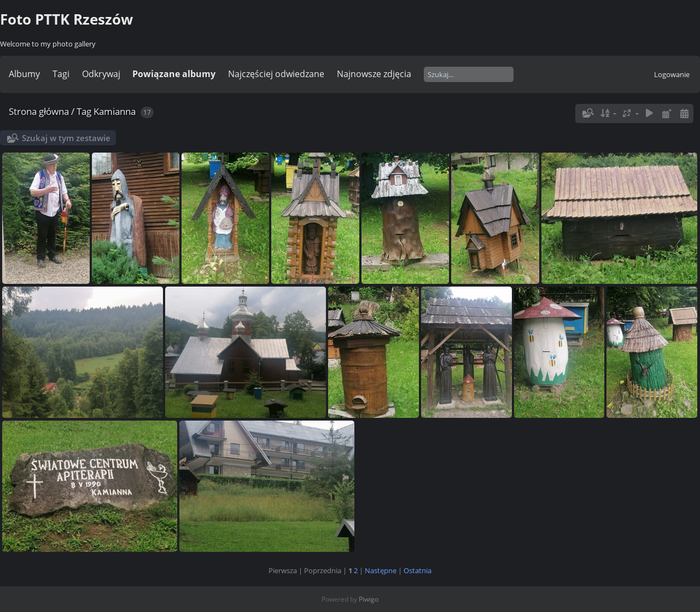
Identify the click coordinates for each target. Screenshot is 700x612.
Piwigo (369, 599)
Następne (381, 570)
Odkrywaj (101, 74)
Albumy (24, 74)
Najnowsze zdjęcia (374, 74)
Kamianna (115, 111)
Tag (84, 111)
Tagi (61, 74)
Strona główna (39, 111)
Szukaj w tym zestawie (66, 138)
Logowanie (672, 74)
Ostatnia (418, 570)
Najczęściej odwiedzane (276, 74)
